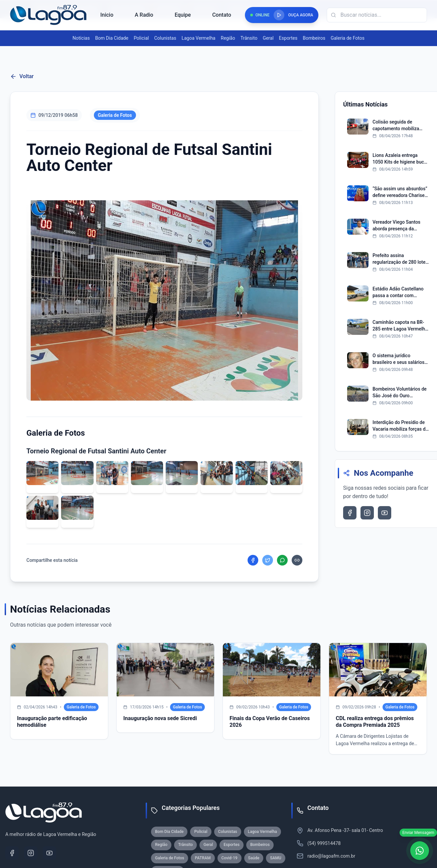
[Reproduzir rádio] (279, 15)
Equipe (183, 15)
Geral (268, 38)
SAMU (276, 858)
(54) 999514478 (324, 843)
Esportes (288, 38)
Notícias (81, 38)
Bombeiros (314, 38)
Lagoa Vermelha (198, 38)
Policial (141, 38)
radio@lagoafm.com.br (331, 856)
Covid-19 (230, 858)
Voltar (22, 76)
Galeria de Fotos (348, 38)
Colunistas (165, 38)
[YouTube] (49, 853)
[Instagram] (31, 853)
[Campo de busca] (377, 15)
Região (228, 38)
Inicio (107, 15)
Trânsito (249, 38)
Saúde (254, 858)
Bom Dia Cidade (112, 38)
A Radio (144, 15)
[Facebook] (12, 853)
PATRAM (203, 858)
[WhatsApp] (420, 851)
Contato (222, 15)
